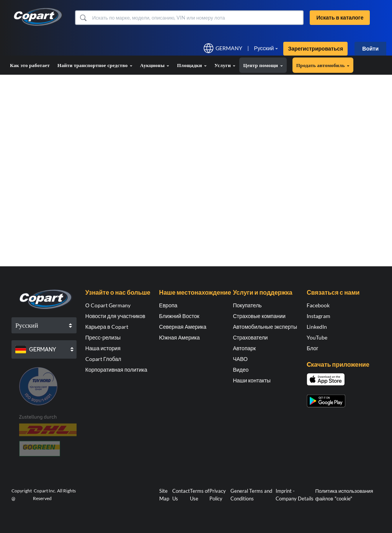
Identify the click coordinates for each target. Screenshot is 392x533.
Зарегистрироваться (315, 48)
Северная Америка (183, 327)
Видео (241, 370)
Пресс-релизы (103, 337)
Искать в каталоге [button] (340, 17)
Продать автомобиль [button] (323, 65)
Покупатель (247, 305)
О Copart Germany (108, 305)
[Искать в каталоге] (197, 18)
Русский (264, 48)
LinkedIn (317, 327)
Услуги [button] (225, 65)
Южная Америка (180, 337)
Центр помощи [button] (263, 65)
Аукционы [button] (155, 65)
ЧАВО (240, 359)
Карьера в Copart (107, 327)
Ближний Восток (179, 316)
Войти (370, 48)
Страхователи (250, 337)
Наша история (103, 348)
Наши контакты (252, 380)
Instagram (318, 316)
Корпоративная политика (116, 370)
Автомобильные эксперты (265, 327)
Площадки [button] (192, 65)
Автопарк (244, 348)
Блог (312, 348)
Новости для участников (115, 316)
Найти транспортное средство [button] (95, 65)
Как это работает (30, 65)
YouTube (317, 337)
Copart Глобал (103, 359)
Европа (168, 305)
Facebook (318, 305)
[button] (83, 18)
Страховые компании (259, 316)
